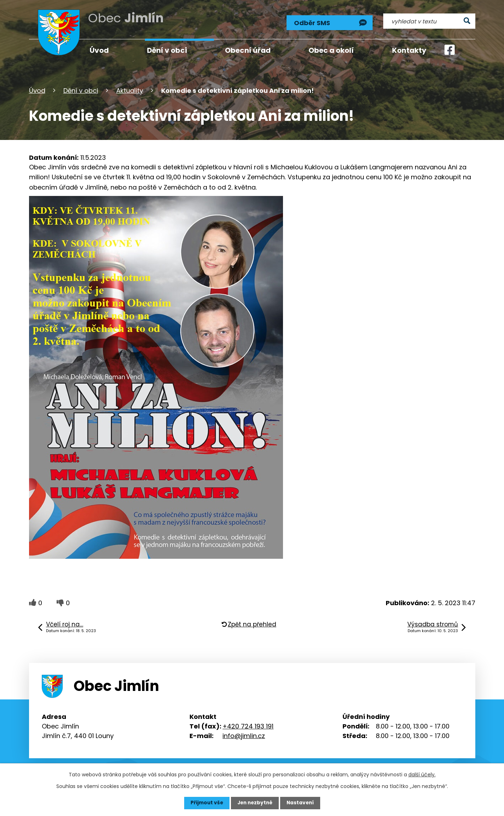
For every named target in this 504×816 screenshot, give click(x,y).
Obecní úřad (248, 50)
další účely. (422, 775)
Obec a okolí (331, 50)
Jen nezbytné (255, 803)
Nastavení (302, 803)
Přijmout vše (205, 803)
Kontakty (409, 50)
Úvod (37, 90)
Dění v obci (81, 90)
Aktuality (130, 90)
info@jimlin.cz (244, 735)
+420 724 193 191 (248, 725)
